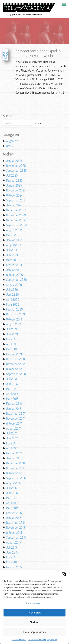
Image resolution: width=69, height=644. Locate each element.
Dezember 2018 (15, 359)
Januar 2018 (14, 409)
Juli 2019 (11, 329)
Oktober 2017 (14, 423)
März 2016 (12, 508)
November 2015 (16, 527)
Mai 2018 (11, 389)
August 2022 (14, 230)
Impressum (52, 640)
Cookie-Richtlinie (19, 640)
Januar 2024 (14, 205)
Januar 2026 (14, 161)
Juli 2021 (11, 250)
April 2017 (12, 448)
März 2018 (12, 399)
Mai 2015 (11, 557)
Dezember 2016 (15, 463)
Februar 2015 (14, 567)
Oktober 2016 (14, 473)
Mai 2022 (12, 235)
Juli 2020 (12, 289)
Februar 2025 (14, 180)
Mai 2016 (11, 498)
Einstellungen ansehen (34, 632)
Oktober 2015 (14, 532)
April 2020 (13, 299)
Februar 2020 (14, 309)
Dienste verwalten (34, 603)
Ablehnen (34, 622)
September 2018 (16, 374)
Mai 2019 (11, 339)
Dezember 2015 (15, 522)
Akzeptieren (35, 613)
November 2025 (16, 166)
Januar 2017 (14, 458)
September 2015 (16, 537)
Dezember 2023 (16, 210)
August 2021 (14, 245)
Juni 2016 (12, 493)
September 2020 (17, 279)
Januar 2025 (14, 185)
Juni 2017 (12, 438)
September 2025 (16, 170)
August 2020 (14, 285)
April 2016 (12, 503)
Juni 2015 (12, 552)
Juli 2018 (11, 379)
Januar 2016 (14, 518)
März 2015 (12, 562)
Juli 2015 (11, 547)
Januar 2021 (14, 270)
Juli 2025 (12, 175)
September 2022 (16, 225)
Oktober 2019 (14, 319)
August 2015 (14, 542)
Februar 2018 (14, 403)
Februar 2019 (14, 354)
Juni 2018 (12, 384)
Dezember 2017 (15, 413)
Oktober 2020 (15, 275)
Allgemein (12, 141)
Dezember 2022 (16, 220)
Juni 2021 (12, 255)
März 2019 (12, 349)
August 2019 (14, 324)
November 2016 (16, 468)
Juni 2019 (12, 334)
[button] (64, 574)
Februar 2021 (14, 265)
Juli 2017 (11, 433)
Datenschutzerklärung (37, 640)
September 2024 (16, 200)
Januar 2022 (14, 240)
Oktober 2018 (14, 369)
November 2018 (16, 364)
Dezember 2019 (15, 314)
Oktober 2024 (14, 195)
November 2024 (16, 190)
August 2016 (14, 483)
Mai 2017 (11, 443)
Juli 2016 (11, 488)
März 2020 (13, 304)
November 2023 (16, 215)
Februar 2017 (14, 453)
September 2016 (16, 478)
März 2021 (12, 260)
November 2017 (15, 418)
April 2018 (12, 394)
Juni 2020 (12, 294)
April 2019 (12, 344)
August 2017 (13, 428)
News (9, 146)
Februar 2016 (14, 513)
